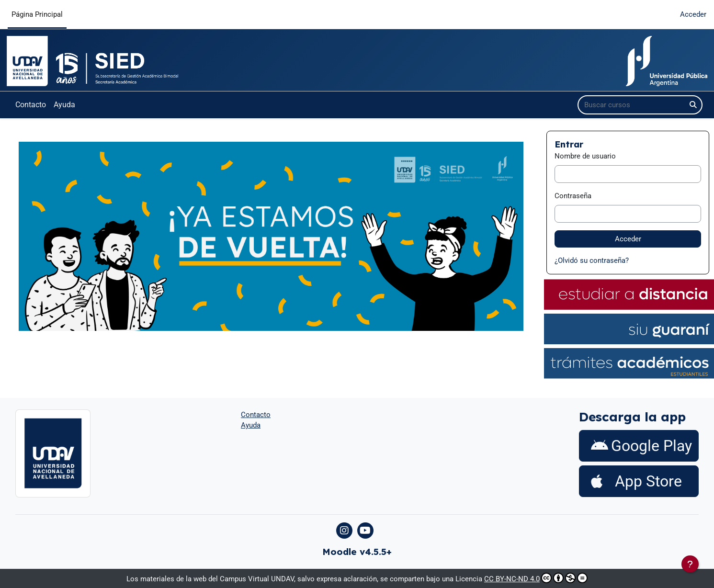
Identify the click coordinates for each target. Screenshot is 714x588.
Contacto (31, 105)
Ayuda (64, 105)
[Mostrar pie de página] (690, 564)
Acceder (693, 14)
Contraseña (573, 196)
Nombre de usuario (585, 156)
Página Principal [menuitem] (37, 14)
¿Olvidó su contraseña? (592, 260)
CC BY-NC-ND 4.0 (536, 578)
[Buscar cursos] (632, 105)
